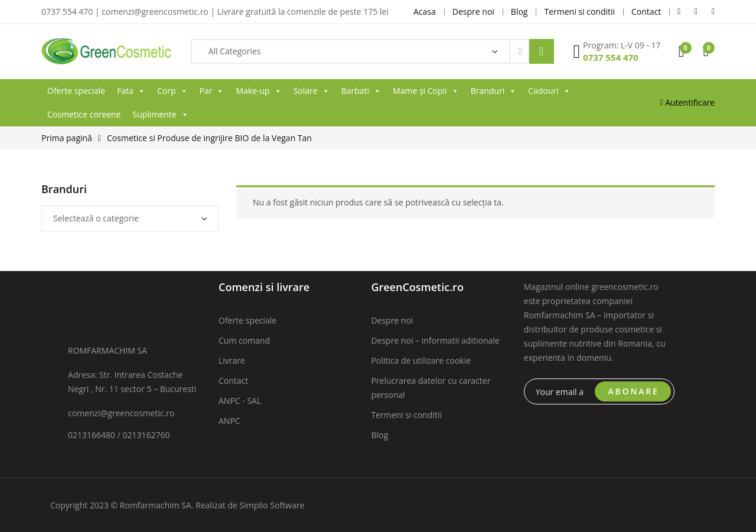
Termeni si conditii (406, 415)
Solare (312, 91)
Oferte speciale (76, 91)
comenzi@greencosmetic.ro (121, 413)
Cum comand (244, 340)
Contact (233, 381)
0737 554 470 (611, 57)
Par (212, 91)
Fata (131, 91)
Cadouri (549, 91)
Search (542, 51)
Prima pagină (67, 138)
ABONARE (634, 391)
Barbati (361, 91)
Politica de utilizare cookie (421, 360)
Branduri (494, 91)
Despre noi (392, 320)
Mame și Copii (426, 91)
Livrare (232, 360)
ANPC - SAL (240, 401)
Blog (379, 435)
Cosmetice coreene (84, 114)
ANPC (229, 421)
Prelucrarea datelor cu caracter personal (431, 388)
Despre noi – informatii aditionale (435, 340)
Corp (172, 91)
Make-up (258, 91)
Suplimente (160, 115)
